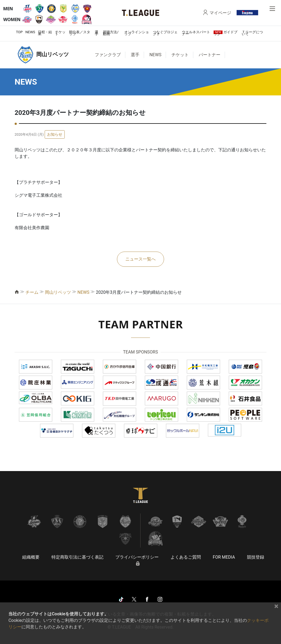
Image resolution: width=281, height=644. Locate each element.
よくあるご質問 (186, 557)
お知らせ (55, 134)
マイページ (220, 13)
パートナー (210, 55)
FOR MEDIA (224, 557)
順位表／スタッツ (80, 33)
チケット (60, 33)
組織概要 (31, 557)
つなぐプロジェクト (165, 33)
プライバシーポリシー (137, 557)
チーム (32, 292)
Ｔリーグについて (252, 33)
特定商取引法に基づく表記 (77, 557)
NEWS (30, 32)
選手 (97, 33)
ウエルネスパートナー (196, 33)
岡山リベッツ (58, 292)
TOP (19, 32)
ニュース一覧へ (140, 259)
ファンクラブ (108, 55)
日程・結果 (45, 33)
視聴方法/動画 (111, 33)
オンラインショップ (137, 33)
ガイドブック (226, 33)
